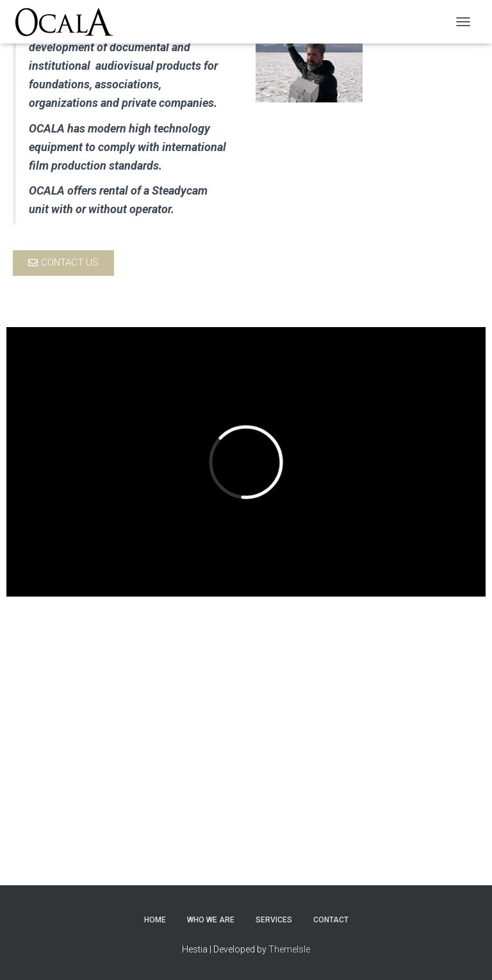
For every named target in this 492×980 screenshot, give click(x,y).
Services (274, 920)
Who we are (211, 920)
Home (155, 920)
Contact (331, 920)
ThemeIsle (289, 949)
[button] (63, 263)
